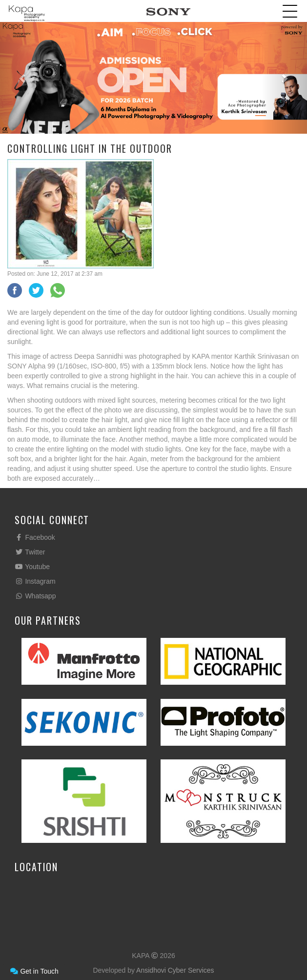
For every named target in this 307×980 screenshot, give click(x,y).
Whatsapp (35, 596)
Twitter (30, 552)
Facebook (35, 537)
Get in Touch (34, 971)
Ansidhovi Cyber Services (175, 970)
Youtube (32, 567)
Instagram (35, 581)
